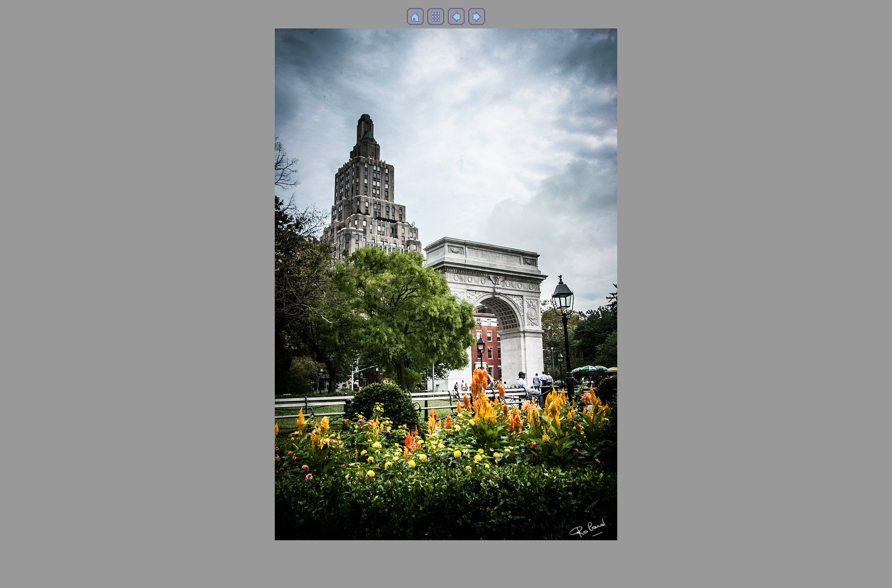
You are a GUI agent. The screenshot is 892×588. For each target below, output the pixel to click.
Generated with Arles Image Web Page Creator (446, 574)
